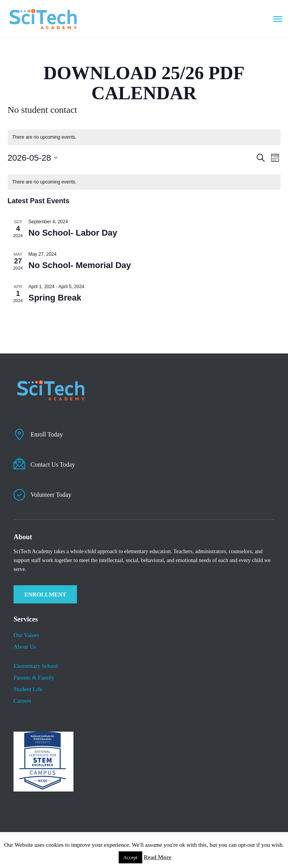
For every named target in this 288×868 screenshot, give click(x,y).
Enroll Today (47, 434)
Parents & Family (34, 678)
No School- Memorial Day (80, 265)
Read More (157, 857)
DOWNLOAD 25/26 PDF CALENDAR (144, 83)
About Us (25, 647)
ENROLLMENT (45, 595)
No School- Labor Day (73, 233)
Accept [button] (130, 857)
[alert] (144, 182)
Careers (22, 701)
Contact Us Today (53, 465)
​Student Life (28, 689)
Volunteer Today (51, 495)
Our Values (26, 635)
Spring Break (55, 298)
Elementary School (36, 666)
